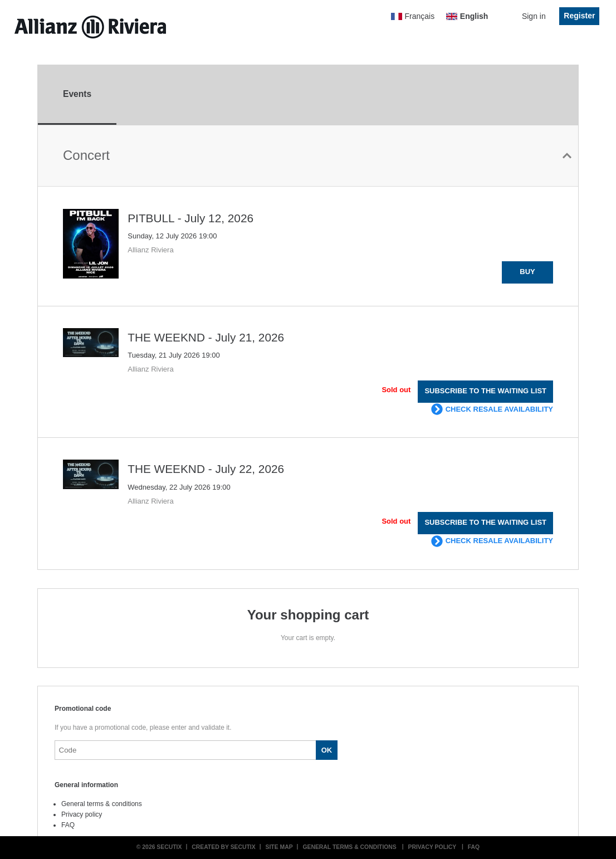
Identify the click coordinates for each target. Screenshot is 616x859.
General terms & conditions (102, 804)
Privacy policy (82, 814)
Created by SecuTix (224, 847)
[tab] (77, 95)
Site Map (279, 847)
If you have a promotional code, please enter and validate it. (143, 728)
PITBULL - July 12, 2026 (190, 218)
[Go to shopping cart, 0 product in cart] (503, 19)
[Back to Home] (90, 27)
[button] (527, 272)
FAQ (68, 825)
